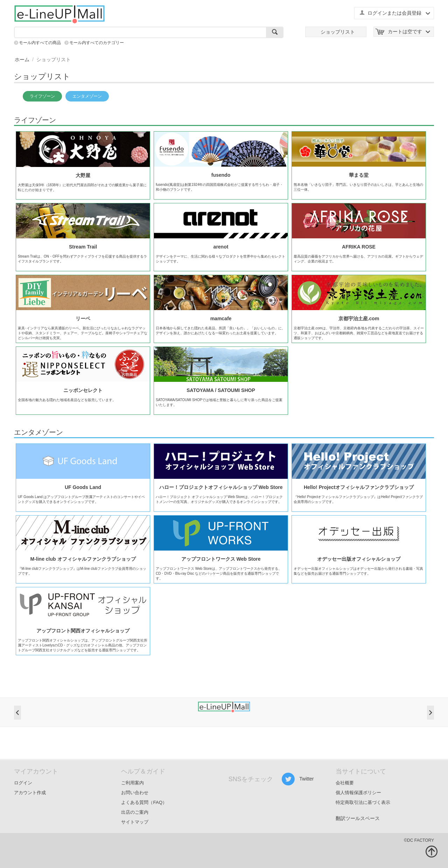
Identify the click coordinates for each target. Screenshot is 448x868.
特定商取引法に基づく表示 (363, 802)
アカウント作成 (30, 793)
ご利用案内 (132, 783)
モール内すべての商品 (40, 43)
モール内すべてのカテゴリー (97, 43)
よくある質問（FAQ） (144, 802)
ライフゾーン (42, 96)
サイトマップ (135, 822)
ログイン (23, 783)
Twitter (298, 779)
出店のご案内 (135, 812)
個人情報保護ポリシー (358, 793)
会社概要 (345, 783)
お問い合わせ (135, 793)
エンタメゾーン (87, 96)
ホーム (22, 59)
